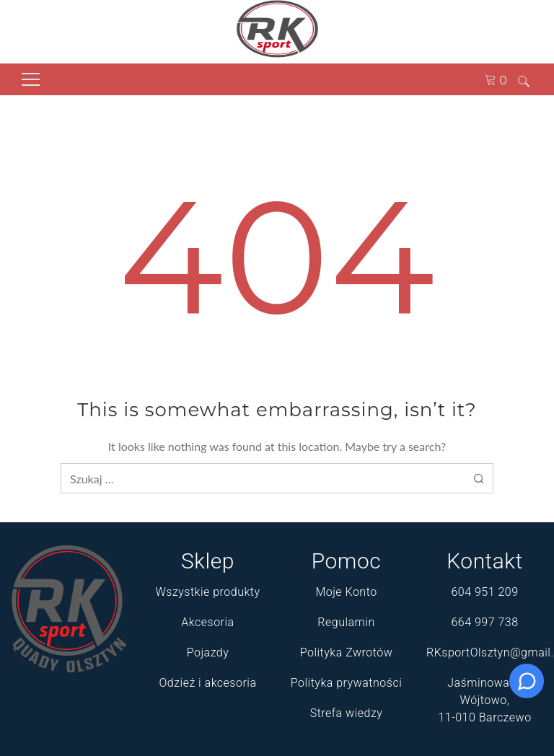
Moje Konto (346, 592)
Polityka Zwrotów (347, 652)
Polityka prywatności (346, 683)
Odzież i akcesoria (208, 683)
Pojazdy (208, 652)
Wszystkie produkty (207, 592)
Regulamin (346, 622)
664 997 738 (484, 622)
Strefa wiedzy (347, 713)
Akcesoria (207, 622)
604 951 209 (484, 592)
